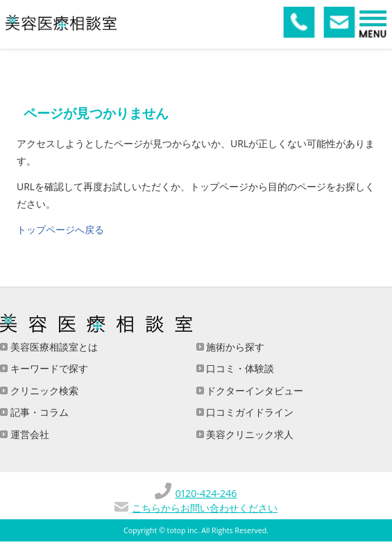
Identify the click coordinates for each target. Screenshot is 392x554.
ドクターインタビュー (254, 391)
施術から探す (235, 347)
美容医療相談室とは (53, 347)
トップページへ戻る (60, 229)
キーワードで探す (48, 368)
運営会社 (28, 434)
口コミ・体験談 (239, 368)
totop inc (182, 530)
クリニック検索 (43, 391)
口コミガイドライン (249, 412)
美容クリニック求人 (249, 434)
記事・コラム (38, 412)
